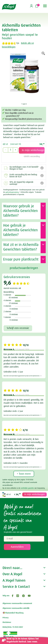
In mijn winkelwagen (35, 494)
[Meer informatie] (41, 376)
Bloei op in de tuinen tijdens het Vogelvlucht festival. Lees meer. (23, 640)
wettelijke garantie (27, 488)
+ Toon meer (24, 474)
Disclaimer (7, 622)
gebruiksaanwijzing (12, 192)
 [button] (45, 6)
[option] (24, 77)
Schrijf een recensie (18, 328)
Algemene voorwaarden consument (17, 603)
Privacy (6, 618)
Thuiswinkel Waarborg (13, 613)
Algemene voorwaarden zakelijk (16, 608)
